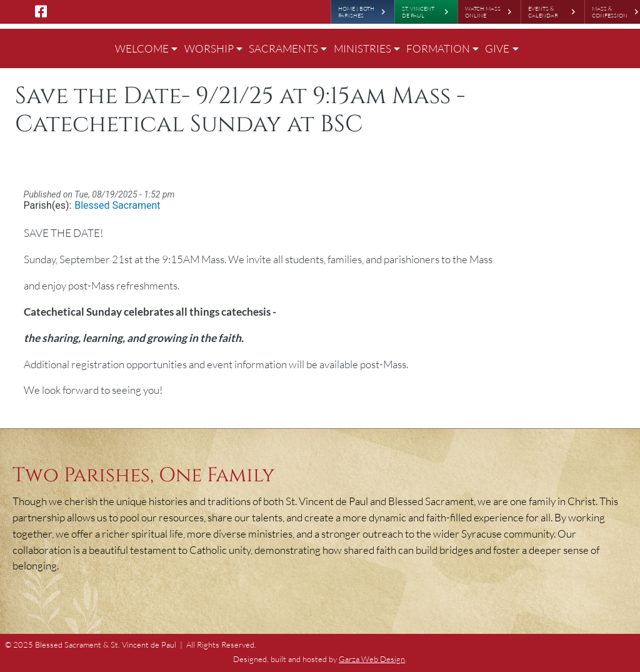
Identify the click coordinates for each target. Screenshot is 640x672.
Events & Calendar (543, 12)
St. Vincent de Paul (418, 12)
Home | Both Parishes (356, 12)
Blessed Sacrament (117, 205)
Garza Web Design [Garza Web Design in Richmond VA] (372, 659)
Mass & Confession (610, 12)
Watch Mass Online (483, 12)
